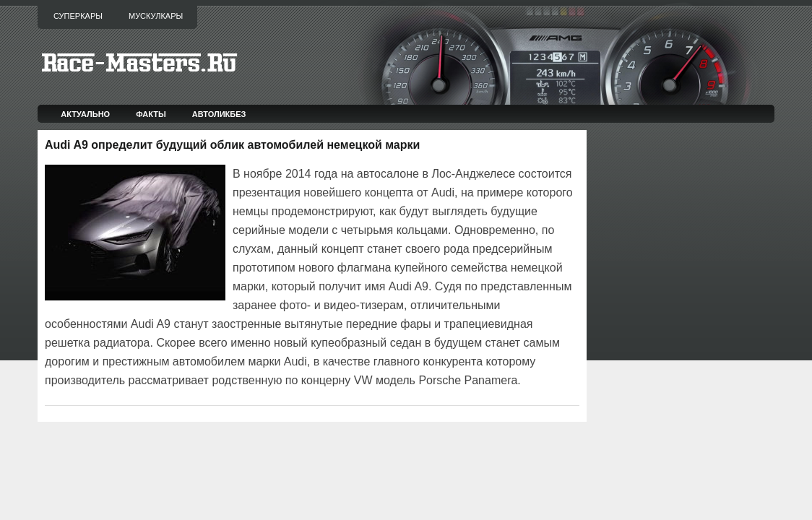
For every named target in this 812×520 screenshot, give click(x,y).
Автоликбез (219, 114)
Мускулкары (156, 16)
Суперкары (78, 16)
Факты (151, 114)
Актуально (85, 114)
